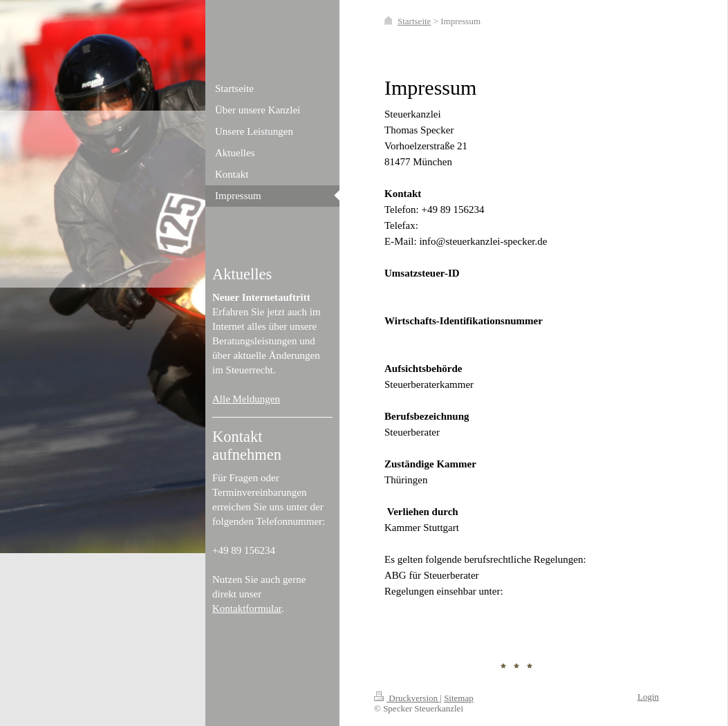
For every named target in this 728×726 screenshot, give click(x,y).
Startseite (414, 21)
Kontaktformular (247, 608)
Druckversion (407, 698)
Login (648, 697)
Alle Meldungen (246, 399)
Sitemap (459, 698)
